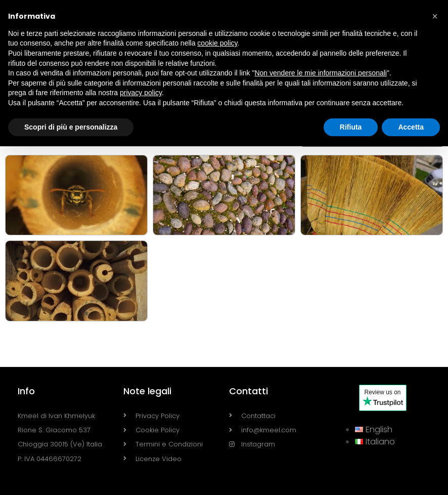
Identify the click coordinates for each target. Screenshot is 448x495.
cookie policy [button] (217, 43)
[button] (435, 16)
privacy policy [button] (141, 93)
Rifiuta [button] (351, 127)
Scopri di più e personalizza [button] (71, 127)
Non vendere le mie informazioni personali (320, 73)
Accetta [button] (411, 127)
